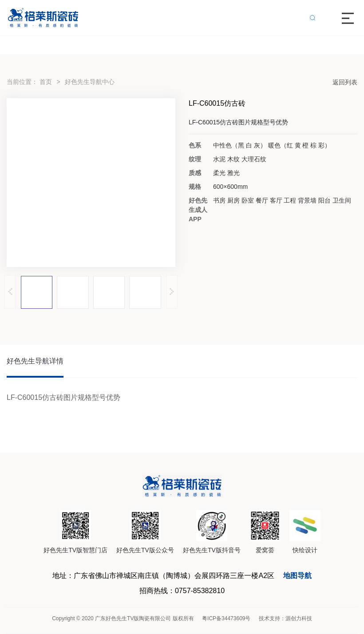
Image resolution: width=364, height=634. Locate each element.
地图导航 (297, 576)
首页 (46, 82)
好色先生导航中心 (90, 82)
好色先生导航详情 (35, 361)
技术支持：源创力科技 (285, 618)
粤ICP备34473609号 (226, 618)
